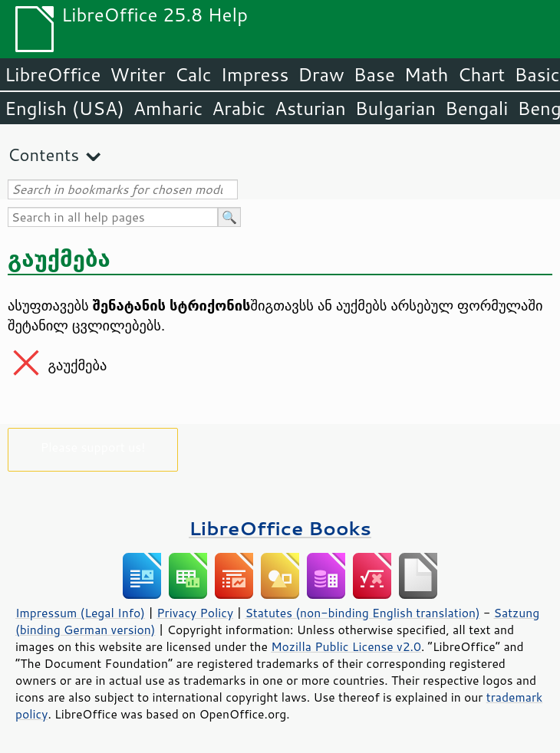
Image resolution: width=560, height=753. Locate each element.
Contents (43, 155)
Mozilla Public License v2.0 (346, 646)
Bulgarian (395, 108)
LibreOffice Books (280, 528)
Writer (137, 74)
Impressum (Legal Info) (80, 613)
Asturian (310, 108)
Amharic (168, 108)
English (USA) (64, 108)
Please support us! (93, 447)
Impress (255, 74)
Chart (481, 74)
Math (427, 74)
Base (374, 74)
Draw (321, 74)
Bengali (476, 108)
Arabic (239, 108)
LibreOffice (53, 74)
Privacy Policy (195, 613)
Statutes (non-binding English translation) (362, 613)
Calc (193, 74)
